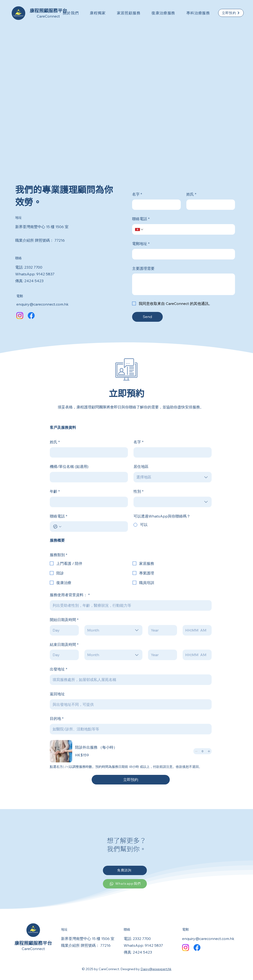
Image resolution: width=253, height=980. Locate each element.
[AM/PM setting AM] (204, 630)
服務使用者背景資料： (70, 595)
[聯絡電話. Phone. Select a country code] (139, 229)
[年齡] (87, 502)
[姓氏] (209, 205)
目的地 (57, 719)
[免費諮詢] (125, 870)
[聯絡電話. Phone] (188, 229)
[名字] (155, 205)
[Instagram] (20, 316)
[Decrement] (196, 751)
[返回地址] (129, 704)
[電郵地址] (182, 254)
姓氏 (191, 194)
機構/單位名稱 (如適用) (69, 466)
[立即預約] (231, 13)
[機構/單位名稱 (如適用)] (87, 477)
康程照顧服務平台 (33, 943)
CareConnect (48, 16)
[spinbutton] (202, 751)
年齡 (55, 491)
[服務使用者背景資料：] (129, 605)
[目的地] (129, 729)
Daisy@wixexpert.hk (156, 969)
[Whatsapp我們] (125, 884)
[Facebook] (31, 316)
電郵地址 (141, 244)
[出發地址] (129, 680)
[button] (71, 13)
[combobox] (173, 477)
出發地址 (59, 669)
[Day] (63, 630)
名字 (137, 194)
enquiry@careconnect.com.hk (42, 304)
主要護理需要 (143, 268)
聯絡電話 (141, 219)
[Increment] (209, 751)
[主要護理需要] (184, 284)
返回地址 (57, 694)
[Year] (161, 630)
